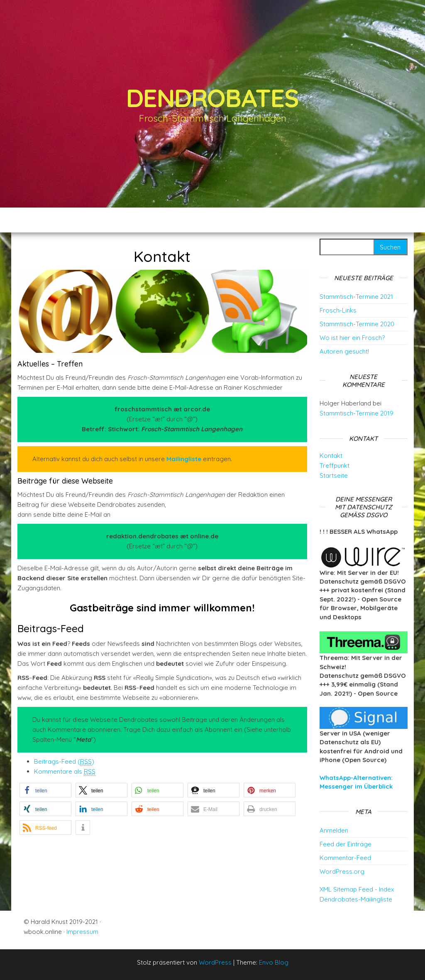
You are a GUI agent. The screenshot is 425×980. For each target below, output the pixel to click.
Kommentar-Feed (345, 858)
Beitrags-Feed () (64, 762)
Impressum (82, 932)
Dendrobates (212, 98)
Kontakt (331, 456)
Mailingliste (184, 459)
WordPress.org (342, 871)
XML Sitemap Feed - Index (357, 889)
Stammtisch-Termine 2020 (357, 324)
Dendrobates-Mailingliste (356, 899)
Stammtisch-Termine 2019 (357, 413)
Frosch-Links (338, 310)
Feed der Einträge (346, 844)
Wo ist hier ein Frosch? (352, 338)
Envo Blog (274, 962)
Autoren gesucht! (344, 351)
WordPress (215, 962)
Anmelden (334, 830)
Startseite (334, 475)
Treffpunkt (335, 466)
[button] (45, 790)
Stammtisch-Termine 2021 (356, 297)
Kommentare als (65, 772)
